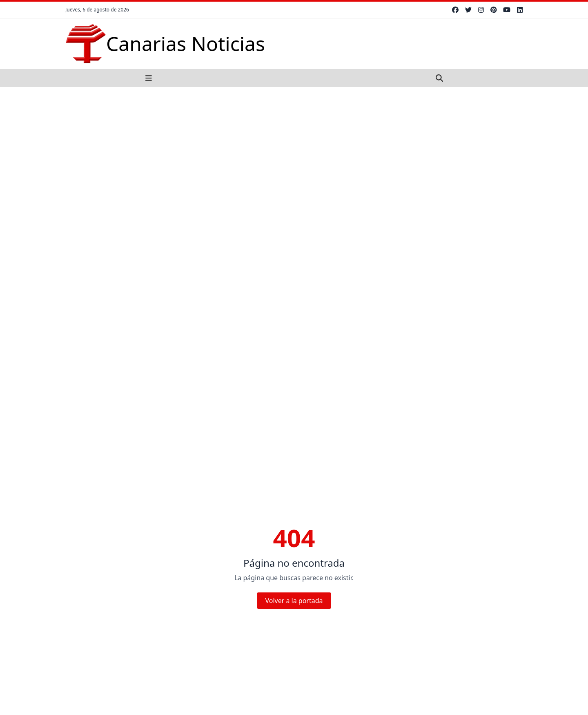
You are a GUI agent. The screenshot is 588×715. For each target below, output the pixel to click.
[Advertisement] (294, 148)
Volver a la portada (294, 601)
